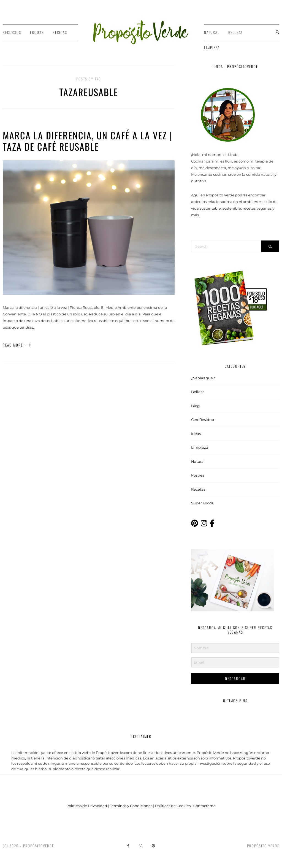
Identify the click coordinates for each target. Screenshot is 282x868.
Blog (195, 406)
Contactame (204, 806)
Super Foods (202, 503)
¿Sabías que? (203, 378)
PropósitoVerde (39, 846)
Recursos (12, 32)
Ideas (196, 434)
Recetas (60, 32)
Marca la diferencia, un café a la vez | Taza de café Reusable (88, 141)
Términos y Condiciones (131, 806)
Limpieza (212, 47)
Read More (17, 345)
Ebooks (37, 32)
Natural (212, 32)
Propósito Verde (263, 846)
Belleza (235, 32)
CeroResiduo (203, 420)
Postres (198, 475)
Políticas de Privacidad (87, 806)
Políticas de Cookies (173, 806)
